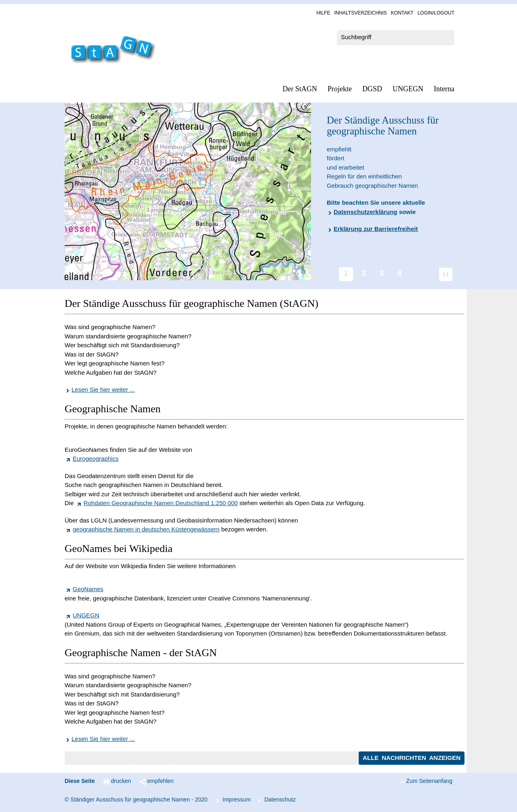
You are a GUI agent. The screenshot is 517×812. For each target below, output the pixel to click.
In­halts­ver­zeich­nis (360, 13)
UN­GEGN (408, 89)
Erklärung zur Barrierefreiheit (376, 229)
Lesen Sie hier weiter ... (103, 389)
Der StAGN (300, 89)
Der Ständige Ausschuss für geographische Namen (383, 126)
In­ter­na (444, 89)
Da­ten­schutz (280, 799)
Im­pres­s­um (236, 799)
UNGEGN (86, 615)
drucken (121, 781)
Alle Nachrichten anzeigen (412, 758)
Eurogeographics (96, 458)
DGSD (372, 89)
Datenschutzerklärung (366, 212)
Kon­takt (402, 13)
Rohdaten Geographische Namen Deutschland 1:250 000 (161, 503)
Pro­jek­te (340, 89)
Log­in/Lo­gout (436, 13)
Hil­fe (323, 13)
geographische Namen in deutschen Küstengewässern (146, 529)
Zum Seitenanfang (429, 781)
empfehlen (161, 781)
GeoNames (88, 589)
